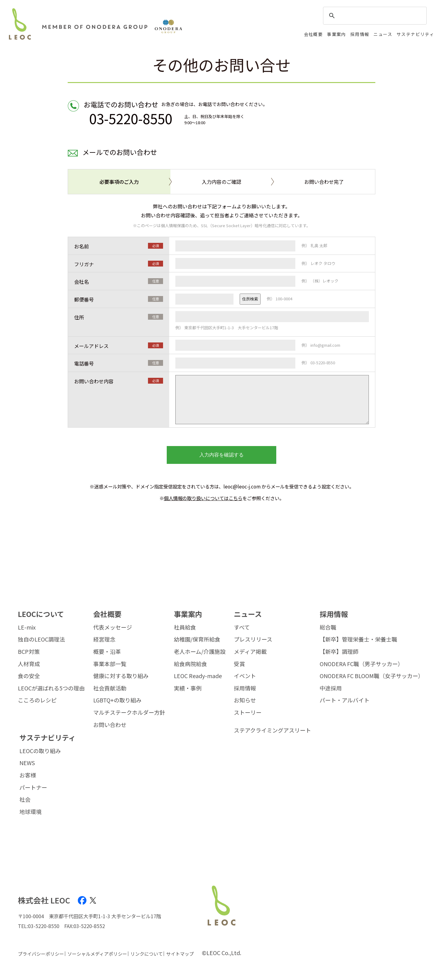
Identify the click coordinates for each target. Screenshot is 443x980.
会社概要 (313, 34)
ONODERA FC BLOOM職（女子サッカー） (372, 676)
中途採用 (331, 688)
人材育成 (29, 664)
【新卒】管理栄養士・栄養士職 (358, 639)
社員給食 (185, 627)
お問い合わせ (110, 725)
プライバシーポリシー (41, 954)
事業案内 (337, 34)
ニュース (383, 34)
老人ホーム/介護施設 (200, 652)
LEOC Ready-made (198, 676)
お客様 (28, 775)
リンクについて (147, 954)
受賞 (239, 664)
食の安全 (29, 676)
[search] (374, 16)
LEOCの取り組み (40, 751)
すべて (242, 627)
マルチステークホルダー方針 (129, 713)
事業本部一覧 (110, 664)
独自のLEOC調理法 (41, 639)
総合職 (328, 627)
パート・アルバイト (345, 700)
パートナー (33, 788)
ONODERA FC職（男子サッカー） (361, 664)
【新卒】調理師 (339, 652)
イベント (245, 676)
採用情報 (360, 34)
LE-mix (27, 627)
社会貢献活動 (110, 688)
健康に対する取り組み (121, 676)
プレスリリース (253, 639)
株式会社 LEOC (44, 900)
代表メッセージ (113, 627)
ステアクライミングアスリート (272, 730)
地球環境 (30, 812)
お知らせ (245, 700)
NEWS (27, 763)
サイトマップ (180, 954)
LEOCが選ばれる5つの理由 (51, 688)
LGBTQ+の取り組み (117, 700)
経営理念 (104, 639)
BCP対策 (29, 652)
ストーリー (248, 713)
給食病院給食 (190, 664)
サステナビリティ (415, 34)
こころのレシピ (37, 700)
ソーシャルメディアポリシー (97, 954)
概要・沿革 (107, 652)
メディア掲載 (250, 652)
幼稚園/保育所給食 (197, 639)
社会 (25, 800)
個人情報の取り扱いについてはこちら (203, 498)
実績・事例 (188, 688)
